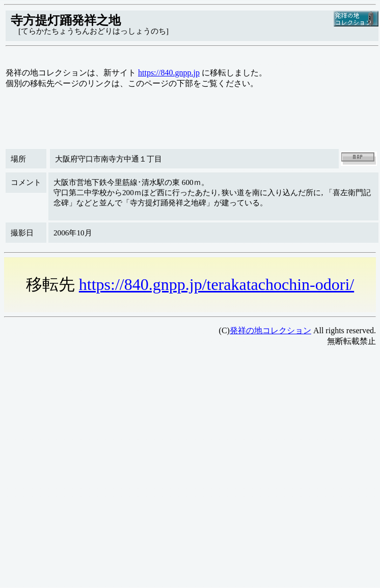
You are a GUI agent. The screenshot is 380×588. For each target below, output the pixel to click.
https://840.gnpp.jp (169, 73)
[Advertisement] (96, 451)
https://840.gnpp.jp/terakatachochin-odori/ (216, 284)
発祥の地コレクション (270, 330)
